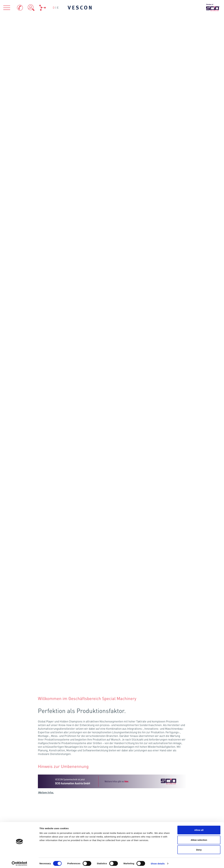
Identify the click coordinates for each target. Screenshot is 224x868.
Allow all (199, 828)
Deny (199, 848)
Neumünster (81, 625)
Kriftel (69, 664)
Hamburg (75, 634)
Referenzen (173, 749)
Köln (55, 658)
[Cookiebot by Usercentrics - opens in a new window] (19, 862)
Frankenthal (67, 672)
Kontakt (124, 810)
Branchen (112, 749)
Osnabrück (68, 643)
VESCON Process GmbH (62, 717)
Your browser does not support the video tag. (112, 307)
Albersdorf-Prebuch (63, 246)
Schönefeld (90, 642)
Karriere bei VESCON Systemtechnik (114, 525)
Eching (78, 687)
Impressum (126, 818)
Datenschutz (172, 810)
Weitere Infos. (46, 130)
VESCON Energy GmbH (162, 717)
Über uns (51, 749)
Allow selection (199, 838)
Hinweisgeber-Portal (174, 820)
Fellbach (68, 679)
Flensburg (77, 618)
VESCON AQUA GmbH (112, 717)
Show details (158, 862)
